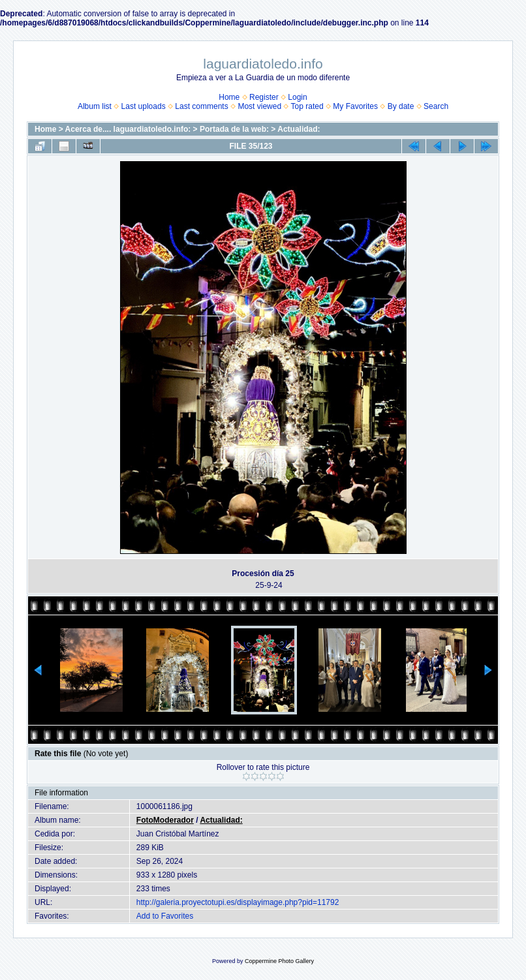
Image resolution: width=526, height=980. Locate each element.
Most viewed (259, 106)
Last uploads (144, 106)
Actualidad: (299, 129)
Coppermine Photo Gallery (279, 961)
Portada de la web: (234, 129)
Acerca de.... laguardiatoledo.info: (128, 129)
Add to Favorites (165, 916)
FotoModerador (165, 820)
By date (401, 106)
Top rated (307, 106)
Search (436, 106)
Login (297, 97)
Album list (95, 106)
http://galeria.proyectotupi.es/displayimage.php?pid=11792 (238, 902)
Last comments (201, 106)
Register (264, 97)
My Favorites (355, 106)
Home (229, 97)
